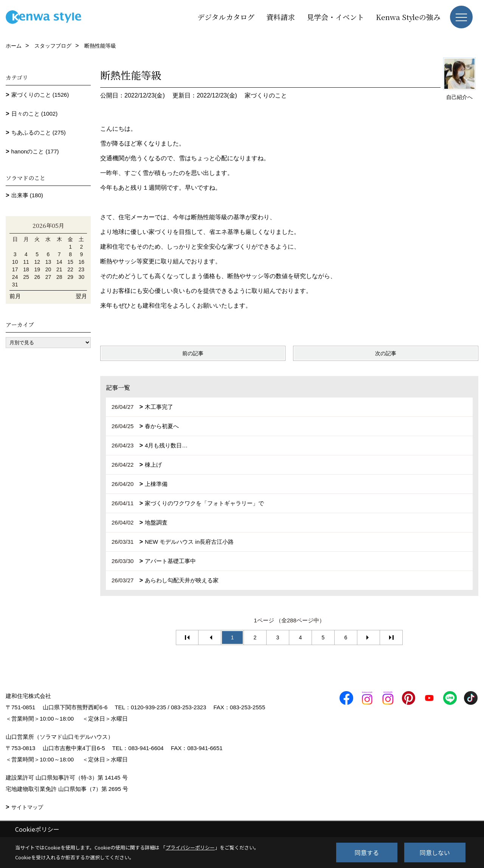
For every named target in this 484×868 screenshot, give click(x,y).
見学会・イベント (335, 17)
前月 (15, 296)
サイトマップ (27, 807)
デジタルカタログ (226, 17)
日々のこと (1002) (35, 114)
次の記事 (386, 353)
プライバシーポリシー (190, 847)
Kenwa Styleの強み (408, 17)
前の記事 (193, 353)
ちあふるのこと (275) (39, 132)
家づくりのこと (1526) (40, 95)
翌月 (81, 296)
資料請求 (281, 17)
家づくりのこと (266, 95)
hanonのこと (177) (35, 151)
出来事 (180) (27, 195)
